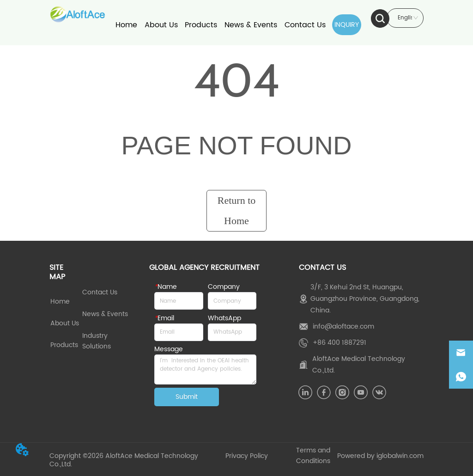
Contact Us (305, 25)
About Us (161, 25)
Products (201, 25)
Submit (187, 397)
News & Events (251, 25)
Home (126, 25)
